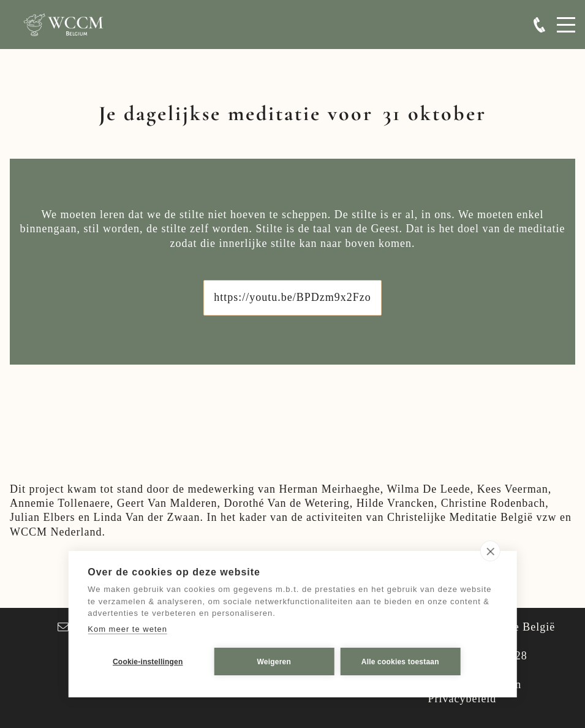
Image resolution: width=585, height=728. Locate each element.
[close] (490, 551)
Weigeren (274, 662)
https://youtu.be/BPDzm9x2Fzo (292, 297)
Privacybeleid (462, 699)
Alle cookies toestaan (400, 662)
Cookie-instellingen (148, 662)
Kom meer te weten (127, 629)
